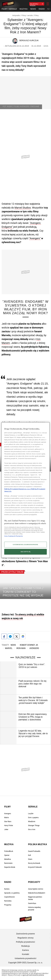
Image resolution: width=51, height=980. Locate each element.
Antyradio (16, 15)
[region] (25, 490)
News (13, 645)
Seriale (33, 807)
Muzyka (9, 844)
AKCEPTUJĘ (25, 552)
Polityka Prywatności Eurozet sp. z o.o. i (18, 489)
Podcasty (34, 882)
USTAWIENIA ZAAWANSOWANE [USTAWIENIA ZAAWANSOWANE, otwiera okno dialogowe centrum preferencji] (25, 544)
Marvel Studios (23, 208)
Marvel (9, 648)
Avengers (34, 648)
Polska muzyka (38, 844)
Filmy (36, 15)
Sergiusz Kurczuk (29, 40)
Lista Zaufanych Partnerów (14, 536)
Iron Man (21, 648)
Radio (8, 882)
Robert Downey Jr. (29, 645)
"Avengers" (35, 238)
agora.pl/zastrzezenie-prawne (33, 975)
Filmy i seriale (27, 15)
